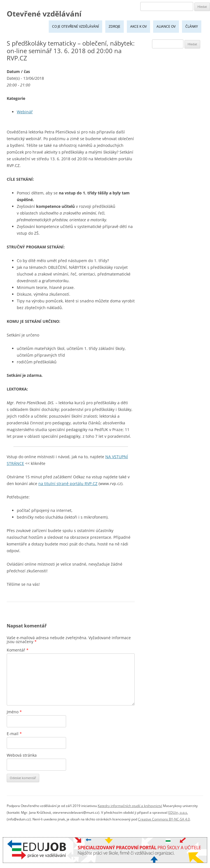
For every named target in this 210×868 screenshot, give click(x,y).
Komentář (18, 650)
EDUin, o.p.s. (178, 812)
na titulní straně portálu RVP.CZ (68, 484)
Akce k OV (138, 26)
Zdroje (115, 26)
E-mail (14, 734)
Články (192, 26)
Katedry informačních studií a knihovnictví (130, 806)
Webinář (25, 112)
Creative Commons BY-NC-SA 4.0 (164, 819)
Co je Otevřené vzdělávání (75, 26)
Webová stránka (22, 755)
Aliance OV (166, 26)
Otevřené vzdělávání (44, 14)
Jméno (14, 712)
